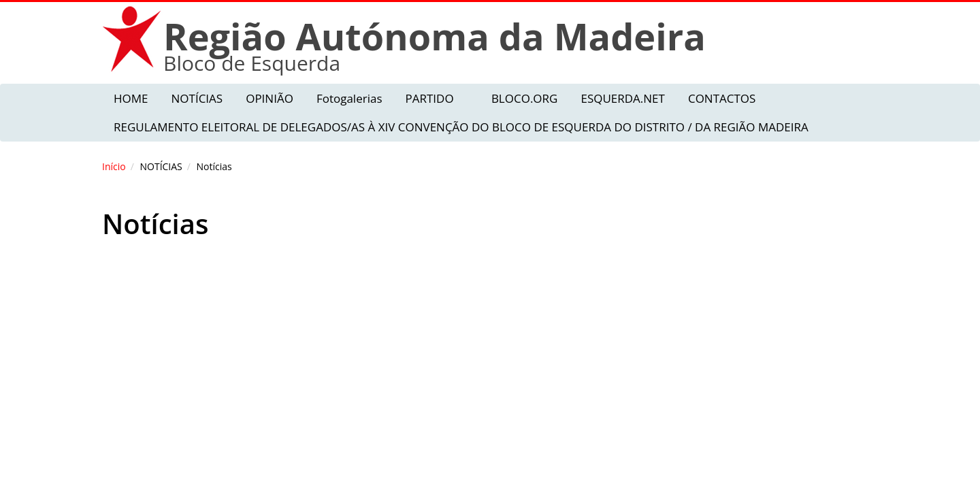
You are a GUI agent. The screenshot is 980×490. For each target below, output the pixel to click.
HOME (131, 98)
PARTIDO (429, 98)
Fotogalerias (349, 98)
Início (114, 166)
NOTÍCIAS (197, 98)
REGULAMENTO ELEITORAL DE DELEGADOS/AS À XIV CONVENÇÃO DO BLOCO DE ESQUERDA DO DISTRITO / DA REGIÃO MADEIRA (461, 127)
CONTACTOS (722, 98)
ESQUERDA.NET (622, 98)
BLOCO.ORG (525, 98)
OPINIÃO (269, 98)
